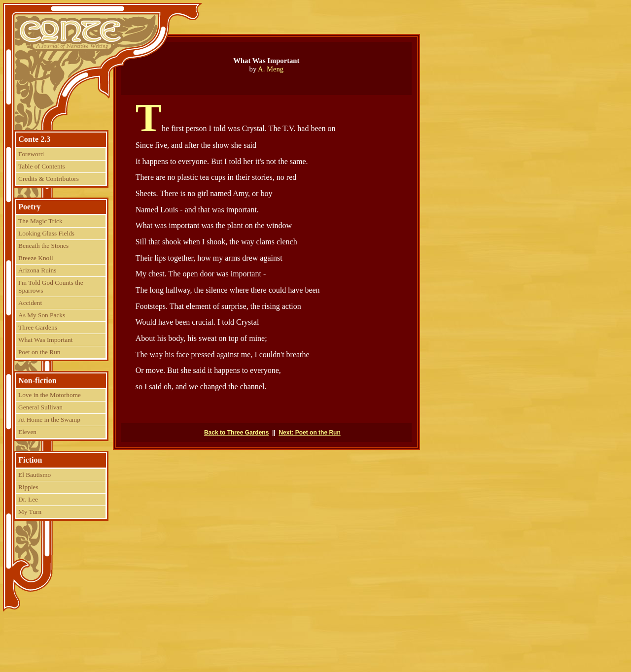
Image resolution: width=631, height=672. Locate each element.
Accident (30, 303)
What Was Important (45, 340)
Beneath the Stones (43, 246)
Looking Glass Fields (46, 233)
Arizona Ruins (37, 270)
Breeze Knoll (36, 258)
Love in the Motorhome (50, 395)
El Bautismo (35, 475)
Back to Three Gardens (236, 433)
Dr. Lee (28, 499)
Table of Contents (42, 166)
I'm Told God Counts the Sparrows (51, 286)
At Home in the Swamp (49, 420)
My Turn (30, 512)
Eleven (27, 432)
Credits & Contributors (49, 179)
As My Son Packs (42, 315)
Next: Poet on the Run (309, 433)
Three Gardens (38, 327)
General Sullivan (40, 407)
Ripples (28, 487)
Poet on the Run (39, 352)
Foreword (31, 154)
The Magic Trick (40, 221)
